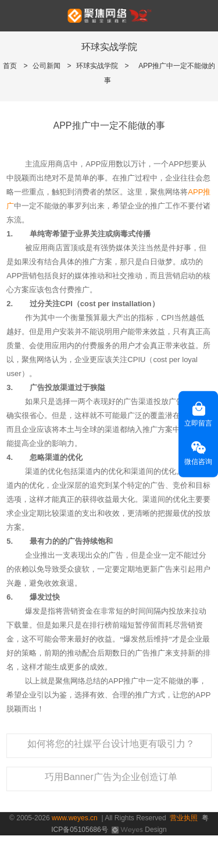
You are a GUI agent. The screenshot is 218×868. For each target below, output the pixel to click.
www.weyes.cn (75, 818)
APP (195, 192)
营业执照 (184, 818)
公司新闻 (47, 66)
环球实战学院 (97, 66)
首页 (10, 66)
